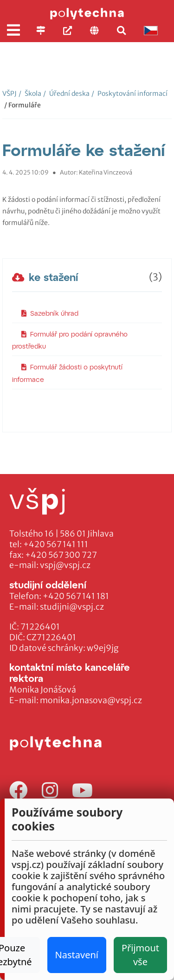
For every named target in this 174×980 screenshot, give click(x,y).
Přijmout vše (140, 955)
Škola (30, 94)
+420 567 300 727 (61, 555)
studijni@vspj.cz (72, 607)
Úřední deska (66, 94)
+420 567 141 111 (56, 544)
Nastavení (77, 955)
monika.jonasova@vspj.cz (91, 700)
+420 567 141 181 (76, 596)
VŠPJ (10, 94)
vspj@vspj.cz (65, 565)
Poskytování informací (129, 94)
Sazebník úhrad (50, 313)
